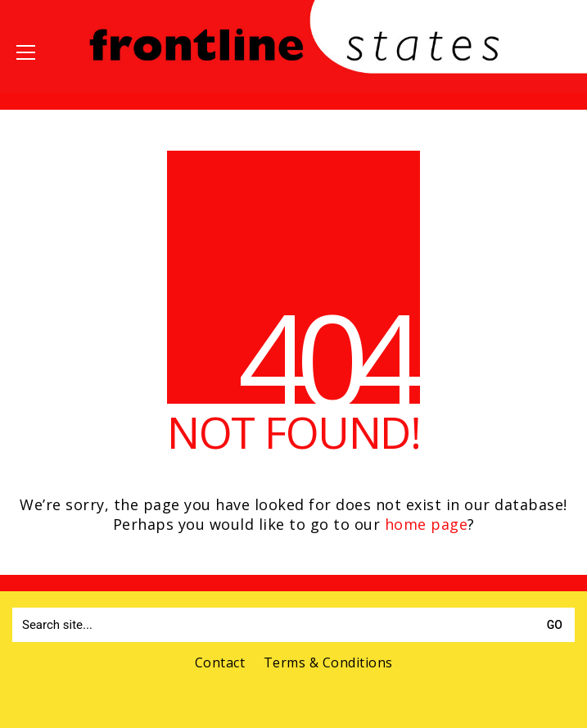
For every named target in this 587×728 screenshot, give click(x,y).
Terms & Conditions (328, 663)
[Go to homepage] (294, 72)
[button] (26, 52)
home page (427, 524)
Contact (220, 663)
